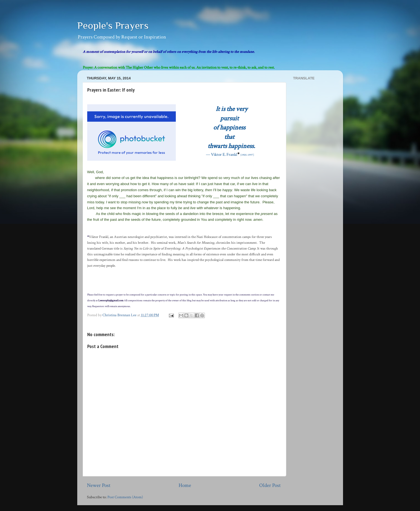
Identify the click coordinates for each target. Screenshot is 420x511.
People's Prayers (113, 25)
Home (185, 485)
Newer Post (99, 485)
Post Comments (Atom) (125, 497)
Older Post (270, 485)
